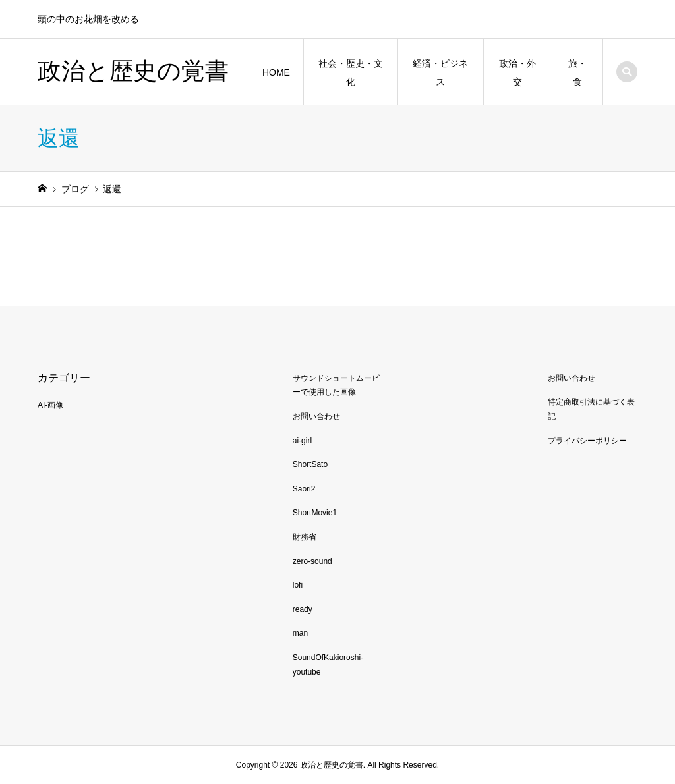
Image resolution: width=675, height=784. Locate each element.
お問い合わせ (316, 416)
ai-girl (302, 441)
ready (303, 609)
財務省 (305, 537)
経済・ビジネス (440, 72)
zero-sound (312, 561)
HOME (276, 72)
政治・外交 (517, 72)
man (300, 633)
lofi (298, 585)
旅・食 (577, 72)
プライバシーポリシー (587, 441)
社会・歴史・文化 (351, 72)
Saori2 (304, 489)
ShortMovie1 (315, 513)
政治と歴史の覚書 (133, 71)
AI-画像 (50, 405)
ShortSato (310, 464)
